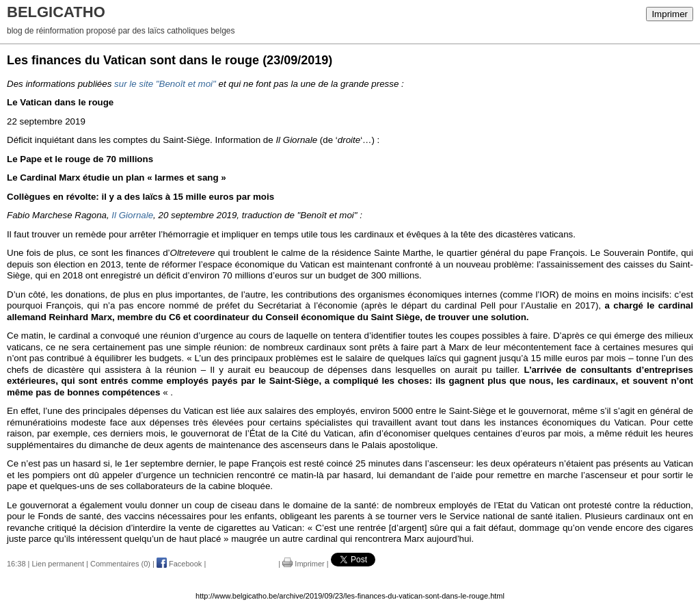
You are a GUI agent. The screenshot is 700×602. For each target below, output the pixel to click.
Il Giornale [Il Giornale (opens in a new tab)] (132, 215)
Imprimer (670, 14)
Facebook (179, 564)
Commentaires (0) (120, 564)
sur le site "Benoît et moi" (165, 84)
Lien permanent (58, 564)
